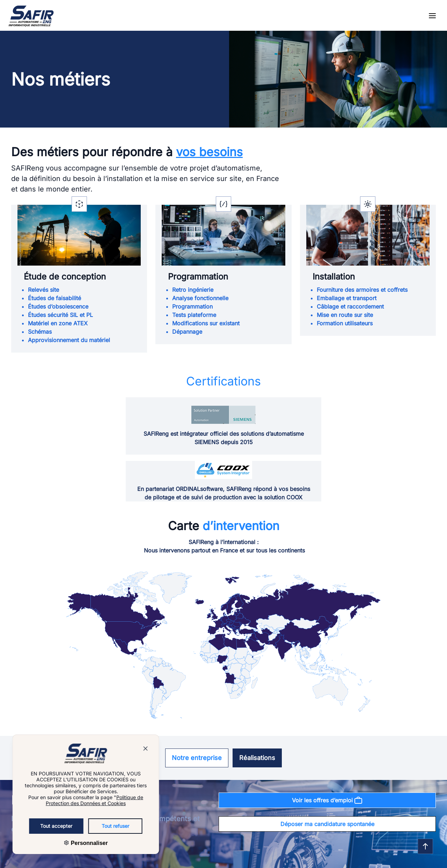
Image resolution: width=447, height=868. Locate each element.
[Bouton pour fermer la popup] (133, 750)
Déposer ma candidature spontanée (327, 824)
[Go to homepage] (31, 16)
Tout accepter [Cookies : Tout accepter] (44, 826)
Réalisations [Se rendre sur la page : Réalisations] (257, 758)
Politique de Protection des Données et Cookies (82, 800)
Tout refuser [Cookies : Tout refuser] (103, 826)
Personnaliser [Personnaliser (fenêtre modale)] (76, 843)
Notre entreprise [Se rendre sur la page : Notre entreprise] (197, 758)
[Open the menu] (432, 16)
